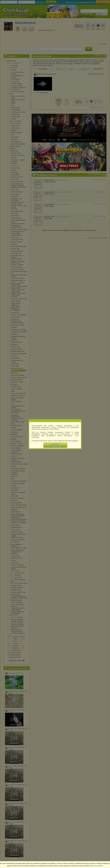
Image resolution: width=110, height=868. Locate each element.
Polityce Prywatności (96, 866)
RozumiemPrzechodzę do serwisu (55, 445)
